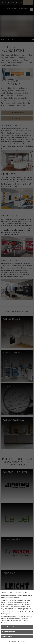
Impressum (13, 641)
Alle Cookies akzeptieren (9, 627)
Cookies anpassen (7, 636)
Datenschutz (21, 641)
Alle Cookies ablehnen (8, 632)
